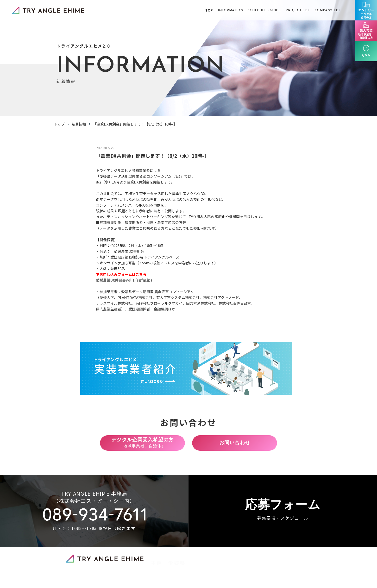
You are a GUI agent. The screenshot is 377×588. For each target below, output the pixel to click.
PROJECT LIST (298, 10)
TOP (209, 10)
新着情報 (79, 124)
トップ (59, 124)
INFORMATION (231, 10)
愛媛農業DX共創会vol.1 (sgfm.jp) (124, 283)
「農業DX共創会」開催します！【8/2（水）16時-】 (135, 124)
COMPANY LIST (328, 10)
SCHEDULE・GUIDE (264, 10)
